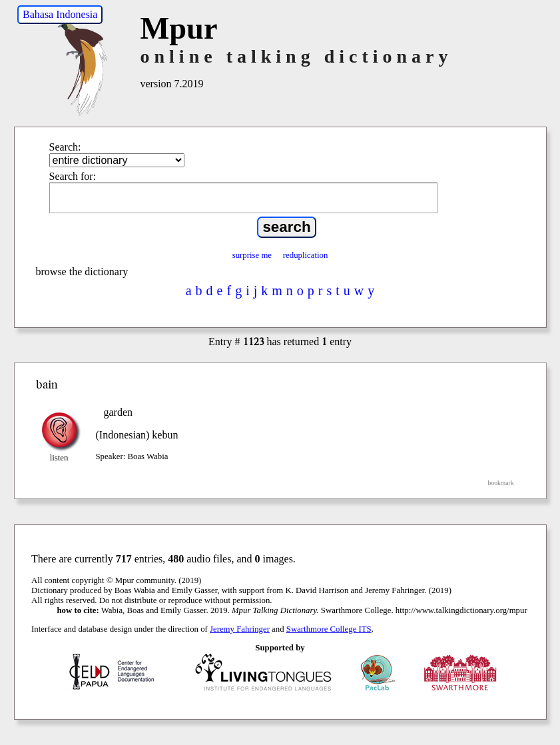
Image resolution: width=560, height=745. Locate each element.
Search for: (73, 176)
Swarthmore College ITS (329, 629)
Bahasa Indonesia (60, 14)
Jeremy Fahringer (240, 629)
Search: (65, 147)
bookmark (501, 483)
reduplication (306, 255)
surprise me (252, 255)
